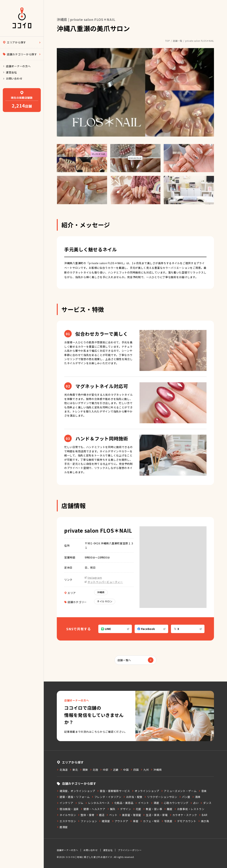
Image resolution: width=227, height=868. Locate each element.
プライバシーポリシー (130, 850)
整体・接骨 (86, 815)
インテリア (65, 803)
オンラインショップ (146, 791)
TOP (168, 41)
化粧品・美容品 (123, 803)
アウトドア (120, 821)
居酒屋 (62, 827)
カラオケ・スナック (183, 815)
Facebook (151, 629)
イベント (142, 803)
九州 (145, 770)
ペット (112, 815)
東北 (74, 770)
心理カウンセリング (175, 803)
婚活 (100, 815)
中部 (104, 770)
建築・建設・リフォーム (73, 797)
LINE (115, 629)
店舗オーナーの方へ (17, 66)
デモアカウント (185, 821)
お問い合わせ (13, 78)
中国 (124, 770)
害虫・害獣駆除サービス (113, 791)
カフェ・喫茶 (150, 821)
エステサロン (66, 821)
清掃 (196, 797)
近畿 (114, 770)
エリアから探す (22, 42)
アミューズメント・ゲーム (179, 791)
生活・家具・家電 (155, 815)
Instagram (93, 578)
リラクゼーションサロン (161, 797)
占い (194, 803)
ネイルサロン (105, 601)
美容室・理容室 (130, 815)
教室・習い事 (153, 809)
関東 (84, 770)
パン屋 (185, 797)
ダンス (206, 803)
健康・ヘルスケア (93, 809)
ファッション (87, 821)
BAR (203, 815)
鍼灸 (111, 809)
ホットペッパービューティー (104, 582)
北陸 (94, 770)
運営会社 (10, 72)
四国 (135, 770)
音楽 (203, 791)
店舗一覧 (178, 41)
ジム (79, 803)
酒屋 (155, 803)
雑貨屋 (104, 821)
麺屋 (168, 809)
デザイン (124, 809)
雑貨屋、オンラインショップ (76, 791)
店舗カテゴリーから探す (22, 54)
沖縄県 (101, 592)
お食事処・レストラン (189, 809)
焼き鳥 (204, 821)
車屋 (134, 821)
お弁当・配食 (133, 797)
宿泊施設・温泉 (68, 809)
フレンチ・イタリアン (107, 797)
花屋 (137, 809)
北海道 (62, 770)
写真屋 (167, 821)
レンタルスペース (97, 803)
